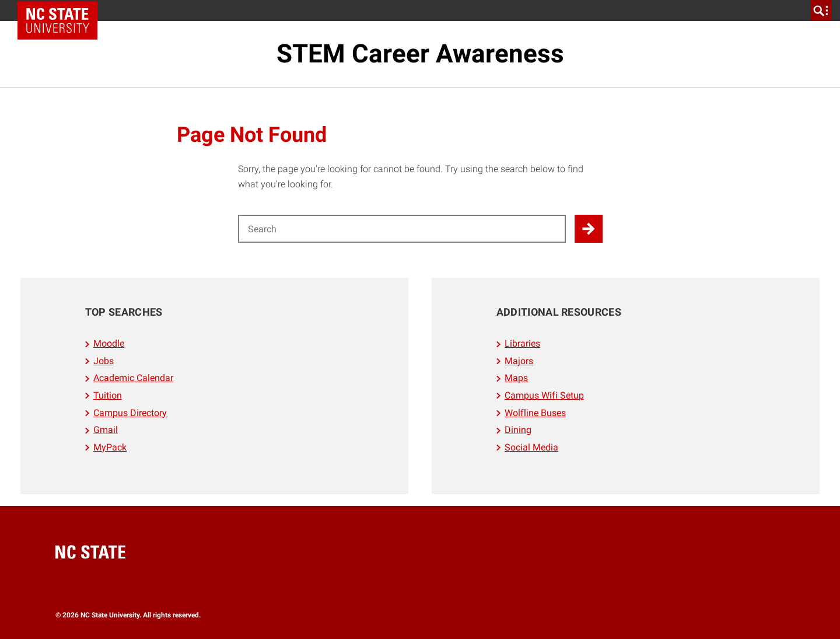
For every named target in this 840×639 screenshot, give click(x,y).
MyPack (110, 447)
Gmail (106, 430)
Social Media (531, 447)
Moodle (109, 343)
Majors (519, 361)
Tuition (108, 395)
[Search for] (402, 229)
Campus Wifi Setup (544, 395)
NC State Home (62, 11)
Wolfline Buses (535, 413)
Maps (516, 378)
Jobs (104, 361)
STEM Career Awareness (420, 54)
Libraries (522, 343)
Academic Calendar (133, 378)
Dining (518, 430)
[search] (821, 11)
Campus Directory (130, 413)
